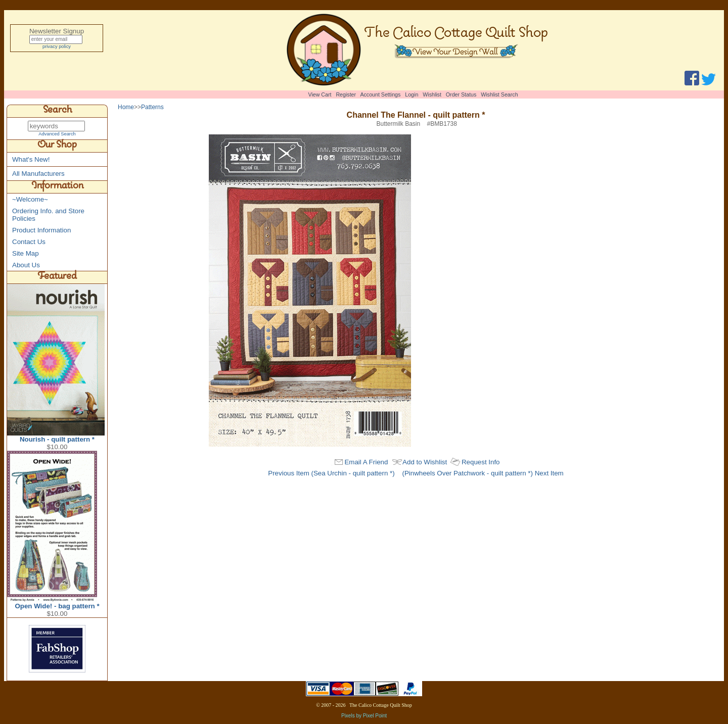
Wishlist (432, 94)
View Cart (320, 94)
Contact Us (29, 242)
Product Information (41, 231)
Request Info (481, 462)
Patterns (152, 107)
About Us (26, 266)
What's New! (31, 160)
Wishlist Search (499, 94)
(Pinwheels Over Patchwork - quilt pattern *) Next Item (483, 473)
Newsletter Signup (57, 31)
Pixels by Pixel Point (364, 716)
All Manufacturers (38, 174)
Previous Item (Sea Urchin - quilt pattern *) (331, 473)
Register (346, 94)
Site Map (26, 254)
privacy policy (57, 48)
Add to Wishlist (425, 462)
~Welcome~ (30, 200)
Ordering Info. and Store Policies (48, 215)
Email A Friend (366, 462)
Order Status (461, 94)
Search (57, 111)
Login (412, 94)
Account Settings (380, 94)
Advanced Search (57, 134)
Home (126, 107)
